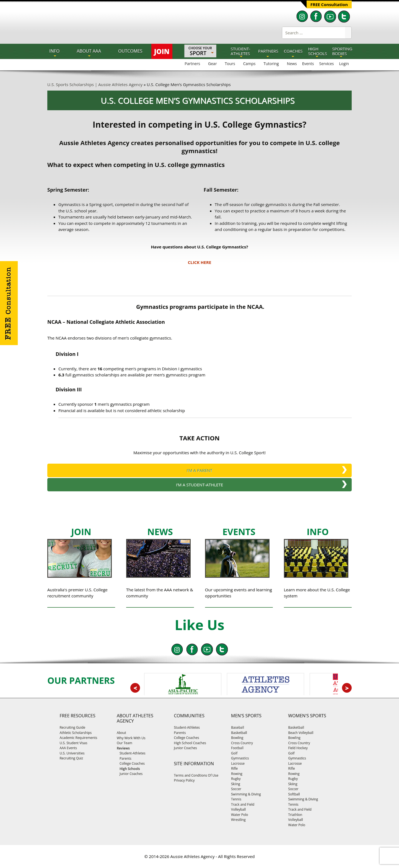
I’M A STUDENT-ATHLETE (199, 485)
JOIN (162, 51)
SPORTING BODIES (342, 51)
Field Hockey (298, 748)
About (121, 733)
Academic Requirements (78, 738)
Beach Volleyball (301, 733)
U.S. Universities (72, 753)
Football (237, 748)
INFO (54, 51)
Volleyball (238, 809)
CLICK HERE (200, 262)
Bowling (237, 738)
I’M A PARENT (199, 470)
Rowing (237, 774)
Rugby (236, 779)
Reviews (123, 748)
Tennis (236, 799)
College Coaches (186, 738)
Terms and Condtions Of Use (196, 775)
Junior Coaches (185, 748)
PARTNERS (268, 51)
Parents (180, 733)
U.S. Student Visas (73, 743)
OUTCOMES (130, 51)
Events (308, 64)
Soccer (236, 789)
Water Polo (239, 815)
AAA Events (68, 748)
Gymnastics (240, 758)
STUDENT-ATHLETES (240, 51)
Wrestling (238, 820)
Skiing (236, 784)
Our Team (125, 743)
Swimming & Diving (246, 794)
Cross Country (242, 743)
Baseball (238, 727)
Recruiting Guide (72, 727)
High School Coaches (190, 743)
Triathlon (295, 815)
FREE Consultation (329, 4)
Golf (234, 753)
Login (344, 64)
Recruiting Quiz (71, 758)
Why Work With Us (131, 738)
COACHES (293, 51)
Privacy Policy (184, 780)
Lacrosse (238, 763)
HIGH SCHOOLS (318, 51)
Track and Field (243, 804)
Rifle (234, 768)
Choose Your (200, 52)
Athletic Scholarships (76, 733)
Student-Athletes (187, 727)
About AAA (89, 51)
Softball (294, 794)
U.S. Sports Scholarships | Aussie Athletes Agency (95, 84)
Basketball (239, 733)
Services (327, 64)
